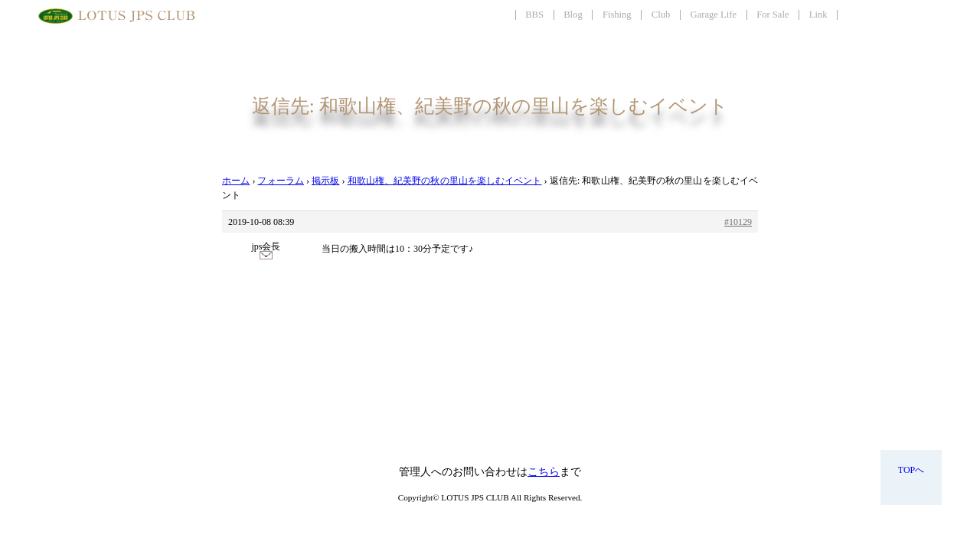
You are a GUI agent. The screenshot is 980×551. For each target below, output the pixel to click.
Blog (573, 15)
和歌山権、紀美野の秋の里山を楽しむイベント (445, 181)
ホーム (236, 181)
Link (818, 15)
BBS (534, 15)
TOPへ (911, 470)
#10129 (738, 222)
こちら (544, 472)
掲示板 (325, 181)
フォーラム (280, 181)
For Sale (773, 15)
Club (661, 15)
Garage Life (714, 15)
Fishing (617, 15)
